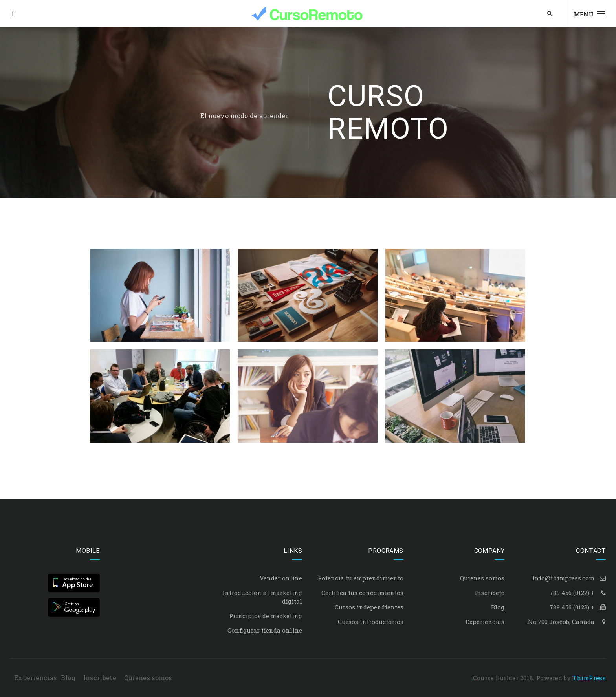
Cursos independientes (369, 607)
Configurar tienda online (265, 630)
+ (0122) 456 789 (572, 593)
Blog (498, 607)
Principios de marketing (266, 616)
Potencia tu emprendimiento (361, 578)
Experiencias (485, 622)
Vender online (281, 578)
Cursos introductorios (371, 622)
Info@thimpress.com (563, 578)
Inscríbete (489, 593)
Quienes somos (482, 578)
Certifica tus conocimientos (362, 593)
